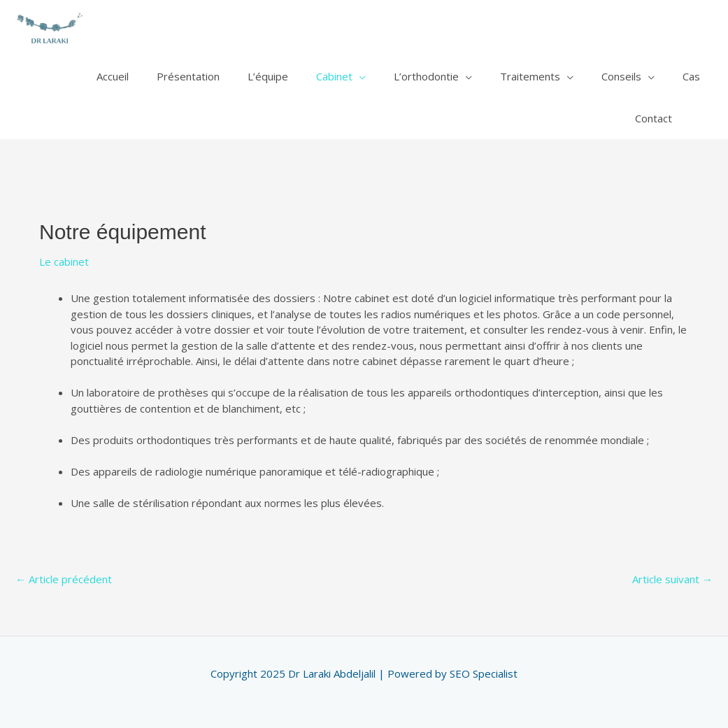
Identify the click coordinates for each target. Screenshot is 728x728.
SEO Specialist (484, 673)
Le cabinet (64, 262)
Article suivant (672, 579)
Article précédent (64, 579)
